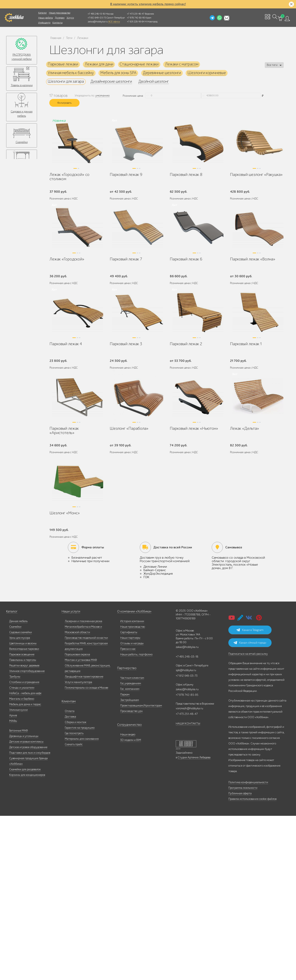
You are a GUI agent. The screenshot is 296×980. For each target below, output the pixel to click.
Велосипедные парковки (24, 813)
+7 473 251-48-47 (136, 14)
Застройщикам (130, 864)
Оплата (70, 875)
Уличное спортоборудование (27, 835)
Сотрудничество (127, 889)
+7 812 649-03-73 (97, 18)
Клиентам (68, 866)
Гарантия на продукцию (80, 892)
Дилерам (60, 18)
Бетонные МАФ (18, 895)
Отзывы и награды (132, 807)
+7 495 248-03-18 (187, 821)
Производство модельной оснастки (86, 802)
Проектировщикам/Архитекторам (141, 870)
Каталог (43, 13)
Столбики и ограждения (24, 846)
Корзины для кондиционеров (27, 939)
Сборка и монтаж (76, 886)
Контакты (57, 23)
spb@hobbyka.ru (186, 834)
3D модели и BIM (131, 904)
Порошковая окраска (77, 819)
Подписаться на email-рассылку (248, 818)
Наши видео (128, 899)
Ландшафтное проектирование (84, 841)
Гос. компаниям (130, 853)
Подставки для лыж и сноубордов (30, 917)
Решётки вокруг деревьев (24, 830)
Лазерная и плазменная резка (83, 785)
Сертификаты (129, 796)
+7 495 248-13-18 (96, 14)
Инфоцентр (44, 23)
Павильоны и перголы (23, 824)
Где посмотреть (74, 897)
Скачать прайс (74, 908)
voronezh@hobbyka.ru (189, 873)
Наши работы (46, 18)
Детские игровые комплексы (26, 906)
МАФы (13, 885)
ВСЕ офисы (114, 22)
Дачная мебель (18, 785)
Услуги (70, 18)
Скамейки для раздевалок (25, 934)
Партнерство (125, 832)
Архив (13, 880)
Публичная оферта (240, 958)
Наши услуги (70, 776)
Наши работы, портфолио (136, 819)
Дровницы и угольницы (24, 900)
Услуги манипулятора (78, 846)
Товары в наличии (22, 85)
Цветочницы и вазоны (23, 807)
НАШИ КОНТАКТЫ (188, 888)
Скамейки (22, 142)
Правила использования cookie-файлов (252, 963)
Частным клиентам (132, 842)
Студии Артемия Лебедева (194, 922)
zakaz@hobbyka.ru (98, 22)
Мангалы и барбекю (22, 863)
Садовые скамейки (21, 796)
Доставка (70, 881)
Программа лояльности (243, 952)
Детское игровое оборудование (28, 911)
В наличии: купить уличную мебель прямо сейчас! (148, 4)
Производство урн (131, 875)
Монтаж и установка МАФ (81, 824)
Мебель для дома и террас (25, 868)
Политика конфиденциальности (248, 946)
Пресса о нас (128, 813)
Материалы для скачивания (82, 903)
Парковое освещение (22, 819)
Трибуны (15, 841)
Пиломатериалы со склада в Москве (86, 852)
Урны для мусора (20, 802)
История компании (132, 785)
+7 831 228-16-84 (136, 22)
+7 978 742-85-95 (136, 18)
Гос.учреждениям (131, 848)
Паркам (125, 859)
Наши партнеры (130, 802)
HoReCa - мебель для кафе (25, 857)
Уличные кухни (18, 874)
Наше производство (60, 13)
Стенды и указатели (22, 852)
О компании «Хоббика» (132, 776)
